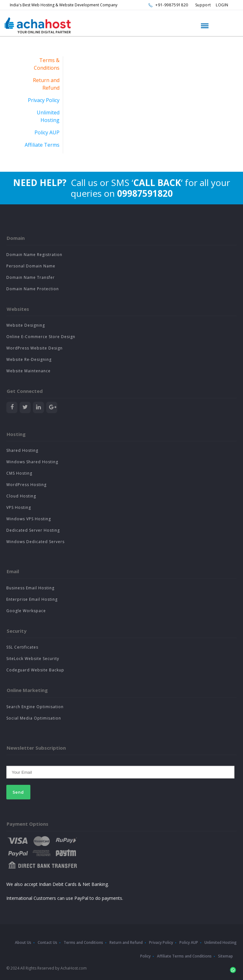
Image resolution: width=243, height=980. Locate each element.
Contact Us (47, 942)
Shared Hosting (22, 450)
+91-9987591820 (172, 5)
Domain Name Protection (33, 289)
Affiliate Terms (42, 145)
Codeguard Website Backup (35, 670)
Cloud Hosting (21, 496)
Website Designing (26, 325)
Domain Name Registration (34, 255)
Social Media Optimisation (34, 718)
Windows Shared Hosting (32, 462)
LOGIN (222, 5)
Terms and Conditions (83, 942)
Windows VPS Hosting (29, 519)
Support (203, 5)
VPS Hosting (19, 507)
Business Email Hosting (30, 588)
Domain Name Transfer (31, 277)
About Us (23, 942)
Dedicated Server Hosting (33, 530)
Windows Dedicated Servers (35, 542)
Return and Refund (126, 942)
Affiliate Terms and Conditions (184, 956)
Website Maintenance (28, 371)
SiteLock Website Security (33, 659)
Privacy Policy (44, 100)
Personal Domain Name (31, 266)
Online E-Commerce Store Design (41, 337)
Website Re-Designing (29, 359)
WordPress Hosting (26, 485)
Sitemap (225, 956)
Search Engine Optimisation (35, 707)
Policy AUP (47, 132)
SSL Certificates (22, 647)
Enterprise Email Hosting (32, 599)
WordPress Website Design (34, 348)
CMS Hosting (19, 473)
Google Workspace (26, 611)
